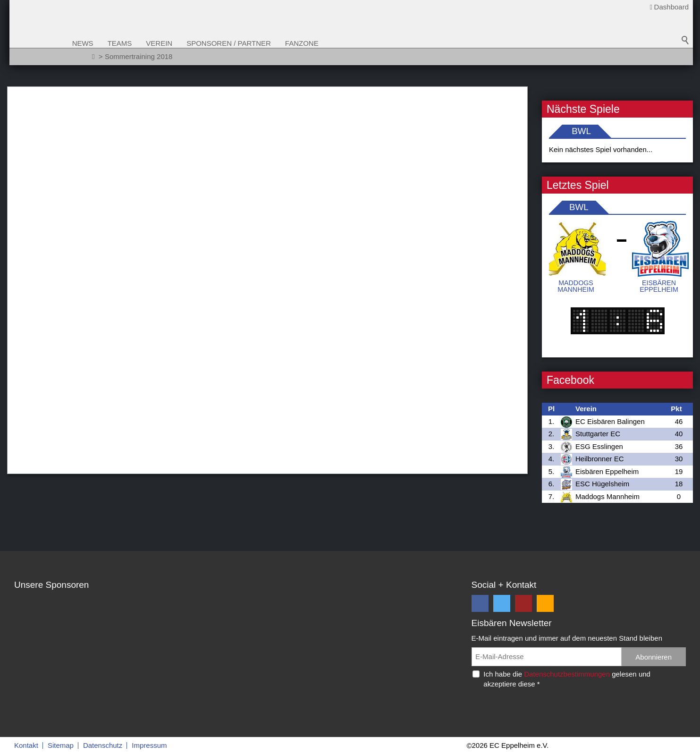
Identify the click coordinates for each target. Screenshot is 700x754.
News (103, 43)
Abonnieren (654, 657)
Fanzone (322, 43)
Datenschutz (103, 745)
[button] (480, 603)
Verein (179, 43)
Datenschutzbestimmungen (567, 674)
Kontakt (26, 745)
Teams (140, 43)
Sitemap (61, 745)
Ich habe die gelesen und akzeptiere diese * (567, 679)
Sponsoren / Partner (249, 43)
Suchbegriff (685, 47)
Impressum (149, 745)
